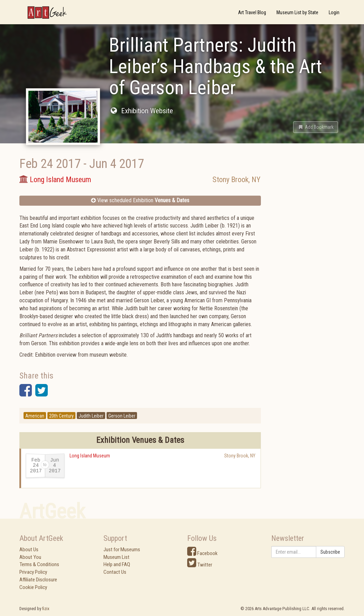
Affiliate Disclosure (38, 580)
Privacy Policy (33, 572)
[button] (316, 127)
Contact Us (115, 572)
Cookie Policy (33, 587)
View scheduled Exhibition (140, 200)
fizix (46, 609)
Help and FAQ (117, 564)
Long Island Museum (90, 456)
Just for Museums (122, 550)
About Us (29, 550)
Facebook (202, 553)
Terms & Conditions (39, 564)
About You (30, 557)
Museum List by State (297, 12)
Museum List (116, 557)
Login (334, 12)
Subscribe (330, 552)
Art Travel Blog (252, 12)
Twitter (200, 565)
